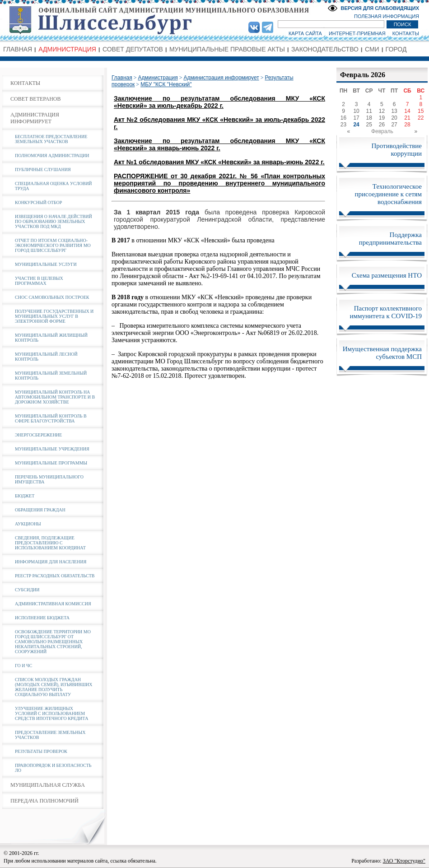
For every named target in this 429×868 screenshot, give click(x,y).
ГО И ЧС (23, 666)
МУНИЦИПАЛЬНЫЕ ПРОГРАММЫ (51, 463)
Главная (122, 78)
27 (394, 125)
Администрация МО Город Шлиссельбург (214, 20)
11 (369, 111)
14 (407, 111)
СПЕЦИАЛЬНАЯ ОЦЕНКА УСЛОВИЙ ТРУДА (54, 186)
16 (343, 118)
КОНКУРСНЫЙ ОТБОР (38, 202)
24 (356, 125)
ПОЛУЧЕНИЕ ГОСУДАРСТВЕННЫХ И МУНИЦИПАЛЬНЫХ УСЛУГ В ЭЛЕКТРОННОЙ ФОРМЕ (54, 316)
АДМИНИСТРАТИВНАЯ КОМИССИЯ (53, 604)
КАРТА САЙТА (305, 33)
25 (369, 125)
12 (382, 111)
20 (394, 118)
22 (421, 118)
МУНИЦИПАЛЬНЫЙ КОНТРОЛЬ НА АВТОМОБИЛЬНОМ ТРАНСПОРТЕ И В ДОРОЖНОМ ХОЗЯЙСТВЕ (55, 397)
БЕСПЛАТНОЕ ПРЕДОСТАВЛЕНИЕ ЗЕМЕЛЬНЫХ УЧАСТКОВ (51, 139)
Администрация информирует (221, 78)
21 (407, 118)
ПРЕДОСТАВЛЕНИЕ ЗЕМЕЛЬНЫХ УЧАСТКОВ (50, 735)
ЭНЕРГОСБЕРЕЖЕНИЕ (38, 435)
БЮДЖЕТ (25, 496)
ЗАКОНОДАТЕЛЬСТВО (325, 49)
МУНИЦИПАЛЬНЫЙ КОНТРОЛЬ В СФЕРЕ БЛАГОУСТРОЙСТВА (51, 418)
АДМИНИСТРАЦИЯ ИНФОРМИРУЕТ (35, 118)
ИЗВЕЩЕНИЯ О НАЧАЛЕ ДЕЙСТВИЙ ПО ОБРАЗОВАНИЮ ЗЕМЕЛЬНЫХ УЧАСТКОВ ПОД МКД (54, 221)
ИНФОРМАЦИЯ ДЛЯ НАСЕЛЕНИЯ (51, 562)
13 (394, 111)
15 (421, 111)
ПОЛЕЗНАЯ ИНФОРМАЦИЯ (387, 16)
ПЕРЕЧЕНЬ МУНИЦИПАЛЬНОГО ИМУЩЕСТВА (49, 479)
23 (343, 125)
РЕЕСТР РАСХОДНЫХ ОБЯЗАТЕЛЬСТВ (55, 576)
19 (382, 118)
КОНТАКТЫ (406, 33)
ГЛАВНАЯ (18, 49)
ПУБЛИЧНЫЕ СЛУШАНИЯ (43, 169)
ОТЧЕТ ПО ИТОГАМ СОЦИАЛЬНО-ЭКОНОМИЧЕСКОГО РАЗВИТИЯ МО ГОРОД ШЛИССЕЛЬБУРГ (53, 245)
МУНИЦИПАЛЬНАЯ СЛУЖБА (48, 785)
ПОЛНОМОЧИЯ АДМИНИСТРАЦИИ (52, 155)
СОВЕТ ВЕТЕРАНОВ (35, 99)
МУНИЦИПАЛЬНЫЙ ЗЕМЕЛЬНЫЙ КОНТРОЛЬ (51, 376)
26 (382, 125)
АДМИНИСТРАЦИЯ (67, 49)
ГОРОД (396, 49)
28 (407, 125)
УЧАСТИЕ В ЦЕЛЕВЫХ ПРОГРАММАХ (39, 281)
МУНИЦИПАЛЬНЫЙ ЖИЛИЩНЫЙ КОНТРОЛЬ (51, 338)
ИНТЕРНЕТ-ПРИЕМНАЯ (357, 33)
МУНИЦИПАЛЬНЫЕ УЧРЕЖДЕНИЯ (52, 449)
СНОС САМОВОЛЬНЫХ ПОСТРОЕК (52, 297)
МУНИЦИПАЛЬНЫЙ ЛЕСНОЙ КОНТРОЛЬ (46, 357)
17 (356, 118)
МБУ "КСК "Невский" (166, 84)
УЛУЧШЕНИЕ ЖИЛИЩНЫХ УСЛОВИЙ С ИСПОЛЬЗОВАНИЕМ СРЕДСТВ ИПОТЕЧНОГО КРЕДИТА (51, 713)
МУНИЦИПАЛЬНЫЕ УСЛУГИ (46, 264)
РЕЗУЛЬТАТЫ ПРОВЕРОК (41, 751)
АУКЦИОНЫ (28, 524)
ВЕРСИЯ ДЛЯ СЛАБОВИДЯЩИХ (380, 8)
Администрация (158, 78)
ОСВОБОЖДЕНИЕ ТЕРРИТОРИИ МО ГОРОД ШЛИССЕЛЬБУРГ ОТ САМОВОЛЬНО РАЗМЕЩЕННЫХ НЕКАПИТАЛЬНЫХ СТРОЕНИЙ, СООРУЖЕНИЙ (53, 642)
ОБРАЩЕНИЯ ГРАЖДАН (40, 510)
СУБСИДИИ (27, 590)
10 (356, 111)
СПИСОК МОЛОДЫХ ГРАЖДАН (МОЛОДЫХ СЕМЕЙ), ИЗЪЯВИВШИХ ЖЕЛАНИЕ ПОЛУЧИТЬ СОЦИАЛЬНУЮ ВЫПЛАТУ (54, 687)
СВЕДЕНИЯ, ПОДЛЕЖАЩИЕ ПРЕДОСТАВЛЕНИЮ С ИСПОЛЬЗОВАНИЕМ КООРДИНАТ (50, 543)
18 (369, 118)
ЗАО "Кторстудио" (404, 861)
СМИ (372, 49)
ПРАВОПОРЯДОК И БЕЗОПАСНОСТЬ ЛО (53, 768)
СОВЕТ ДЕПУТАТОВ (133, 49)
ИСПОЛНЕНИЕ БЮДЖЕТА (42, 618)
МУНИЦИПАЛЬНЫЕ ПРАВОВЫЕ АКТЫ (227, 49)
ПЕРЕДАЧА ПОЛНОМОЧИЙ (44, 801)
